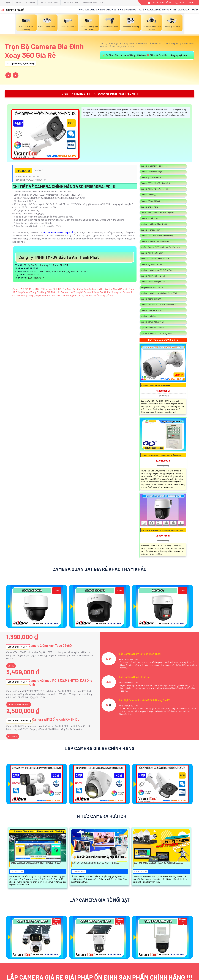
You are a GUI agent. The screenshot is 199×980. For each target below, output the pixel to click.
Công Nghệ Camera (88, 10)
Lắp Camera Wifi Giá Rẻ (133, 10)
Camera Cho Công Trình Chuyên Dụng (157, 236)
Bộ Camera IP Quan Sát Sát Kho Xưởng (99, 292)
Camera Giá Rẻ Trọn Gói (158, 10)
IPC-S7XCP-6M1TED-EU (19, 704)
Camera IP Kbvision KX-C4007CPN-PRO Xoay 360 (162, 530)
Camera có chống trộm (150, 230)
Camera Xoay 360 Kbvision (152, 310)
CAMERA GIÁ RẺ (13, 10)
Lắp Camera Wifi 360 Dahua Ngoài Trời (157, 333)
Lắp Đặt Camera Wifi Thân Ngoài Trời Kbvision (160, 247)
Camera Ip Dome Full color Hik (154, 166)
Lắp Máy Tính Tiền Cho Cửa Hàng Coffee (64, 289)
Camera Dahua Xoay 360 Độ (152, 322)
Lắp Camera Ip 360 (149, 316)
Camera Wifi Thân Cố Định (152, 253)
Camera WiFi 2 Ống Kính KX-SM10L (56, 719)
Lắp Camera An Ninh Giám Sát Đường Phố (57, 295)
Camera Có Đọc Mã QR (150, 201)
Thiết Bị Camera (180, 10)
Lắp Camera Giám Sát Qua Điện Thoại (140, 654)
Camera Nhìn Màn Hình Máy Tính (155, 241)
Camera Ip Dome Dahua (151, 177)
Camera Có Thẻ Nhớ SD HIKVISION (155, 183)
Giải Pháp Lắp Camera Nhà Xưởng (63, 292)
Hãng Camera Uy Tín (110, 10)
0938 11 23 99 (186, 3)
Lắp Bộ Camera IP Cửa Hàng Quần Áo (96, 295)
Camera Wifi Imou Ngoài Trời (153, 282)
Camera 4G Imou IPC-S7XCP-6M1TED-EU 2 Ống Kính (60, 682)
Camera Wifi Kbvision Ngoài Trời (154, 189)
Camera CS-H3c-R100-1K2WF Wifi (156, 385)
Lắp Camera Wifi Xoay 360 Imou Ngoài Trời (159, 293)
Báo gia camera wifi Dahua (152, 287)
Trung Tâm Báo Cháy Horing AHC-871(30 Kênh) (161, 455)
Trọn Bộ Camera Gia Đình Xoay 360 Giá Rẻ (44, 51)
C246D (11, 666)
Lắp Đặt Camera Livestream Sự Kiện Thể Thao (96, 863)
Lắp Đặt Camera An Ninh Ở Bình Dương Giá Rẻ (145, 700)
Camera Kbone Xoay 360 (151, 299)
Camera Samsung (148, 195)
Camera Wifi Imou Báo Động (153, 276)
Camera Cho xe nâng (149, 207)
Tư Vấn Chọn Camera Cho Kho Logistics (157, 213)
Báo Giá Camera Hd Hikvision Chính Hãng (104, 289)
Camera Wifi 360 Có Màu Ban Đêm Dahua (158, 305)
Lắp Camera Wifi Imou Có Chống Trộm (157, 270)
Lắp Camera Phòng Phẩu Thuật (154, 224)
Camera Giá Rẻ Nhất (149, 218)
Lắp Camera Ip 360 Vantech (152, 328)
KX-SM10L (13, 736)
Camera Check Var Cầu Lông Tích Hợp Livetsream (36, 863)
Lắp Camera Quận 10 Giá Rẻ (134, 677)
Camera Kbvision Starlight (152, 172)
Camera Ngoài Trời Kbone (152, 264)
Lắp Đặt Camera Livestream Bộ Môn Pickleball (159, 863)
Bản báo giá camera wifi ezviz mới (155, 259)
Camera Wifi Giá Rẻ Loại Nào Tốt (28, 289)
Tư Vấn (194, 10)
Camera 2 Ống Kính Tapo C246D (50, 646)
